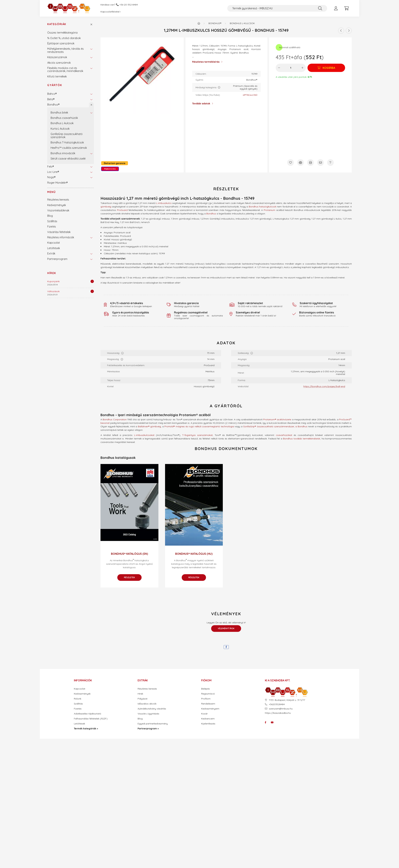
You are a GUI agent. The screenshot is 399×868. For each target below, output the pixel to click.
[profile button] (336, 8)
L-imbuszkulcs (164, 203)
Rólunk (78, 699)
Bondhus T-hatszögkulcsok (67, 142)
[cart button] (346, 8)
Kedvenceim (208, 719)
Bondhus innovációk (63, 153)
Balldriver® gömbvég (150, 426)
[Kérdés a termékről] (330, 163)
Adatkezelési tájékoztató (88, 714)
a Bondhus (301, 426)
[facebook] (226, 647)
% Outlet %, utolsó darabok (64, 38)
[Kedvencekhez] (291, 163)
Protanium (269, 210)
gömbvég (106, 207)
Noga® (51, 177)
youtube (272, 722)
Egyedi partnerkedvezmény (153, 724)
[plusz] (302, 68)
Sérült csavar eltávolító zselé (68, 159)
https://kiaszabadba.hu (278, 713)
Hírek (52, 273)
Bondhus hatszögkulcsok (262, 207)
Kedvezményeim (210, 709)
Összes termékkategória (62, 33)
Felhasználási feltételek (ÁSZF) (91, 719)
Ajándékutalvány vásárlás (152, 709)
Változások (53, 291)
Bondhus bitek (59, 113)
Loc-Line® (53, 172)
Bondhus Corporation (115, 419)
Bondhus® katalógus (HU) (194, 554)
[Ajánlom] (320, 163)
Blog (50, 216)
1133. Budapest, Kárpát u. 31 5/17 (287, 700)
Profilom (206, 699)
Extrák (51, 253)
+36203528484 (277, 704)
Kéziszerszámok (57, 57)
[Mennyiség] (291, 68)
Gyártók (55, 85)
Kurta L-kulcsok (60, 129)
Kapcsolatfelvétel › (111, 12)
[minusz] (279, 68)
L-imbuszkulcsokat (144, 435)
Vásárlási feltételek (59, 232)
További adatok (201, 104)
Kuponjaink (53, 281)
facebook (266, 722)
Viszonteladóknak (58, 210)
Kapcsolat (54, 243)
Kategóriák (57, 24)
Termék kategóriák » (86, 729)
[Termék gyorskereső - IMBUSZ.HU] (277, 8)
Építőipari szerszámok (61, 43)
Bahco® (52, 94)
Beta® (51, 99)
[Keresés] (320, 8)
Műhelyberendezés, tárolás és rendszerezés (65, 50)
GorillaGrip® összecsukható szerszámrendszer (269, 426)
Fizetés (52, 227)
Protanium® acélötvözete (277, 419)
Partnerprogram (57, 259)
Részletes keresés (58, 200)
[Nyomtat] (310, 163)
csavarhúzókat (284, 435)
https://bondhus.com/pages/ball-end (324, 386)
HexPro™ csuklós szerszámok (69, 148)
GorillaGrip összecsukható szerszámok (67, 135)
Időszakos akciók (147, 704)
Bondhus (211, 214)
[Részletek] (92, 281)
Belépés (205, 689)
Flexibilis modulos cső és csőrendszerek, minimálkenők (65, 69)
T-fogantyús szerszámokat (197, 435)
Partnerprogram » (148, 729)
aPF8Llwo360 (250, 95)
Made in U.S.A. (110, 169)
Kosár (204, 714)
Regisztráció (208, 694)
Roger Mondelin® (57, 183)
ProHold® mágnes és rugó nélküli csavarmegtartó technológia (199, 426)
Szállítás (52, 221)
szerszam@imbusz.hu (281, 709)
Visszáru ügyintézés (148, 714)
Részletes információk (61, 237)
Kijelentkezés (208, 724)
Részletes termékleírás (206, 62)
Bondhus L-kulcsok (62, 123)
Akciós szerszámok (59, 63)
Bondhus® (53, 105)
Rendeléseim (208, 704)
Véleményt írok (226, 628)
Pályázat (143, 699)
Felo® (51, 167)
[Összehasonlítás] (300, 163)
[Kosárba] (326, 68)
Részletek (129, 577)
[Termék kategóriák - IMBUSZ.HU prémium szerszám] (199, 23)
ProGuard (122, 210)
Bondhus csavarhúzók (64, 118)
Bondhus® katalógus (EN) (129, 554)
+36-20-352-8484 (129, 5)
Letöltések (54, 248)
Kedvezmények (57, 205)
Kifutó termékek (57, 76)
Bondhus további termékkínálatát (302, 439)
